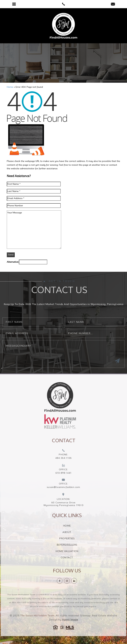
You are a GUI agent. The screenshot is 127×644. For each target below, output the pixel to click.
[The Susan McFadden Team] (63, 26)
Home (73, 526)
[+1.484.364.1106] (63, 460)
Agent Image (70, 626)
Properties (73, 539)
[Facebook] (66, 581)
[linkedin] (80, 581)
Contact (73, 558)
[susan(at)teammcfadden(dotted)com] (113, 4)
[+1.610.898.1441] (63, 475)
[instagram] (73, 581)
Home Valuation (73, 551)
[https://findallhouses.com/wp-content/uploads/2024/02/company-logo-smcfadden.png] (54, 397)
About (73, 532)
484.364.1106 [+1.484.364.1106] (19, 608)
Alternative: (13, 262)
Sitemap (85, 621)
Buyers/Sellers (73, 545)
